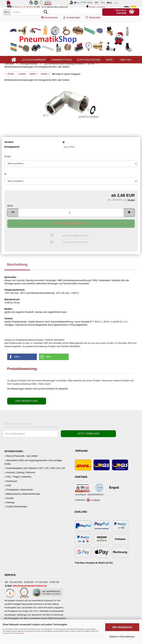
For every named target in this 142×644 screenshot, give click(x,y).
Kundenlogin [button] (72, 19)
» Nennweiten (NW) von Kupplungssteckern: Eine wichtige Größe (33, 468)
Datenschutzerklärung (17, 633)
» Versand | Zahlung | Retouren (20, 479)
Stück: (10, 212)
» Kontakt (9, 505)
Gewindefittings (61, 61)
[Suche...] (7, 12)
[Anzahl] (71, 219)
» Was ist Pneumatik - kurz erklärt (21, 462)
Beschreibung (17, 271)
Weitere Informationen (122, 637)
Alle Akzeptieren (122, 627)
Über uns (126, 61)
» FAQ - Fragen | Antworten (18, 483)
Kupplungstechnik (89, 61)
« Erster (10, 80)
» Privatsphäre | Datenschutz (19, 496)
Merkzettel (93, 19)
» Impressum (11, 487)
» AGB (8, 492)
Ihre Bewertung (27, 407)
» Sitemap (9, 509)
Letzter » (45, 80)
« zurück (22, 80)
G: (6, 180)
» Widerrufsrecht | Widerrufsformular (22, 500)
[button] (49, 19)
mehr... (110, 61)
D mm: (8, 163)
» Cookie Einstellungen (16, 513)
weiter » (33, 80)
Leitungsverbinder (34, 61)
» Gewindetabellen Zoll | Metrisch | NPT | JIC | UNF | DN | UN (35, 475)
